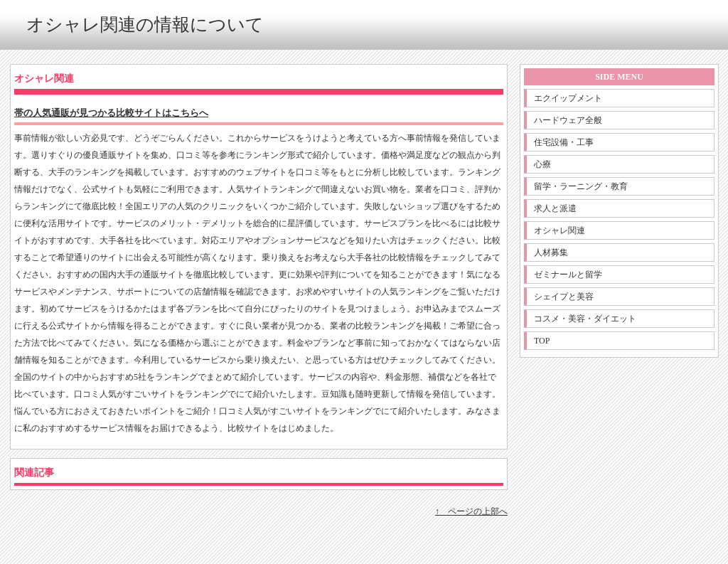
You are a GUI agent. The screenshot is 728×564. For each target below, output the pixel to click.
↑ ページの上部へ (471, 511)
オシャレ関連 (560, 230)
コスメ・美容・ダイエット (585, 319)
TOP (542, 341)
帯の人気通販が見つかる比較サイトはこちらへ (111, 113)
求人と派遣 (555, 208)
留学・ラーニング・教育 (581, 186)
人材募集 (551, 252)
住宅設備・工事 (564, 142)
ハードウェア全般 (568, 120)
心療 (542, 164)
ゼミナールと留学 (568, 275)
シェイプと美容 (564, 297)
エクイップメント (568, 98)
